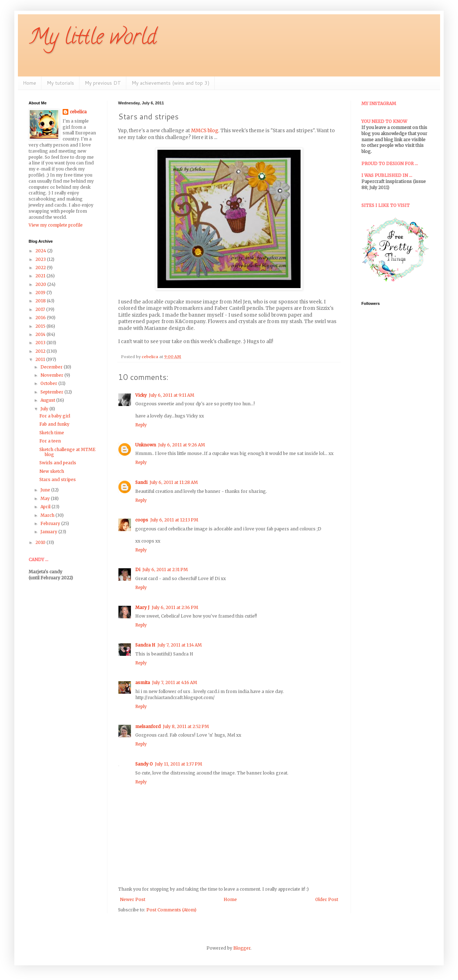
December (52, 367)
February (51, 523)
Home (30, 83)
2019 (41, 293)
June (46, 490)
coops (142, 520)
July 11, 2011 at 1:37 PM (179, 764)
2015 (41, 326)
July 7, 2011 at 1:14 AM (180, 645)
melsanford (148, 726)
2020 (41, 284)
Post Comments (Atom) (171, 910)
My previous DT (103, 83)
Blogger (242, 948)
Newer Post (133, 899)
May (46, 498)
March (48, 515)
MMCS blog (205, 131)
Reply (141, 425)
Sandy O (144, 764)
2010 (41, 542)
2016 (41, 318)
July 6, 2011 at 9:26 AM (182, 445)
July (45, 409)
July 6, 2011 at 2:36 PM (175, 607)
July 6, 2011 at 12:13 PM (174, 520)
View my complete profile (56, 225)
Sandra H (145, 645)
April (46, 507)
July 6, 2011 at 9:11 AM (172, 395)
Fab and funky (54, 424)
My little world (92, 39)
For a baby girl (55, 416)
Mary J (142, 607)
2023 (41, 259)
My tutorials (60, 83)
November (52, 375)
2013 (41, 343)
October (49, 383)
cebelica (78, 112)
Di (138, 570)
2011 (41, 359)
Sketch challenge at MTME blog (67, 452)
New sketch (52, 471)
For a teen (50, 441)
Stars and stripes (58, 479)
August (48, 400)
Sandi (141, 482)
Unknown (146, 445)
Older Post (327, 899)
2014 (41, 334)
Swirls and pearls (58, 463)
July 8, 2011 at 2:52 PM (186, 726)
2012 (41, 351)
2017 (41, 309)
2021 (41, 276)
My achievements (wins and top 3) (170, 83)
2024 (41, 251)
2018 (41, 301)
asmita (143, 682)
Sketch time (52, 433)
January (49, 532)
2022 (41, 268)
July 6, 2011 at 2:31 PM (165, 570)
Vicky (141, 395)
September (52, 392)
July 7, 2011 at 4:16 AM (175, 682)
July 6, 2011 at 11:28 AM (174, 482)
